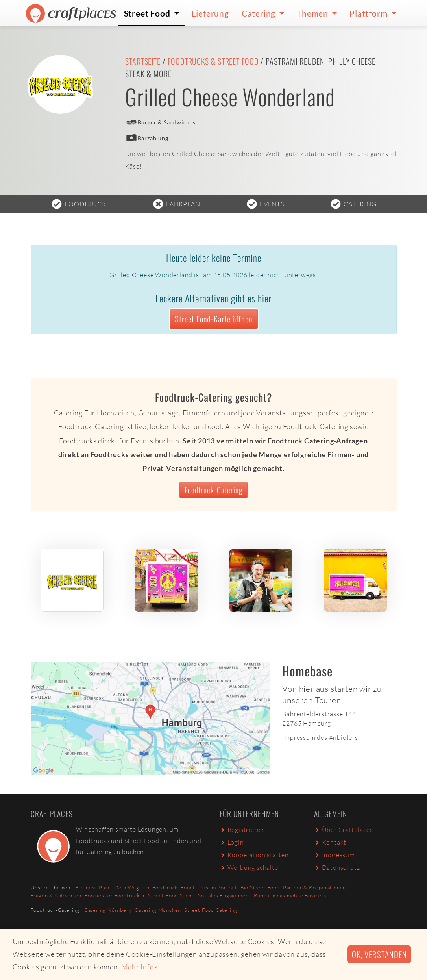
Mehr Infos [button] (139, 967)
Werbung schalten (251, 867)
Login (232, 842)
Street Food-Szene (171, 895)
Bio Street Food (260, 887)
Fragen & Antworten (56, 895)
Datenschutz (337, 867)
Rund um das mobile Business (290, 895)
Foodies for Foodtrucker (115, 895)
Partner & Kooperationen (314, 887)
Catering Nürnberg (108, 910)
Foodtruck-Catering (213, 490)
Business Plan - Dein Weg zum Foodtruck (126, 887)
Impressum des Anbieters (320, 737)
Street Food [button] (148, 13)
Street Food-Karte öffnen (214, 319)
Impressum (335, 855)
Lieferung (210, 13)
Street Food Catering (211, 910)
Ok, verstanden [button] (379, 954)
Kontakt (330, 842)
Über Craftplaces (344, 830)
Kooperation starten (254, 855)
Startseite (143, 61)
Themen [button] (313, 13)
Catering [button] (260, 13)
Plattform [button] (369, 13)
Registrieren (242, 830)
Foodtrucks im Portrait (209, 887)
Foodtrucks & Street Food (213, 61)
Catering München (158, 910)
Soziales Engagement (224, 895)
